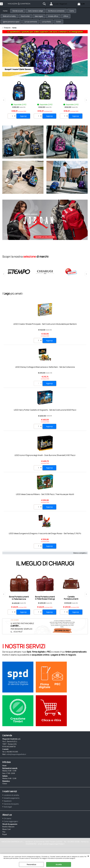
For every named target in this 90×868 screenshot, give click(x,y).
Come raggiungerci (11, 827)
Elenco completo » (80, 559)
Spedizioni (8, 807)
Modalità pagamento (12, 804)
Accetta (59, 864)
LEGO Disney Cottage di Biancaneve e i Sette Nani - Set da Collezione (45, 373)
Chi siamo (7, 824)
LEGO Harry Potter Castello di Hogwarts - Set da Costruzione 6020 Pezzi (45, 416)
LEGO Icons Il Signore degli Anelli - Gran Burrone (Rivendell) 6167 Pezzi (45, 461)
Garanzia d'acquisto (11, 810)
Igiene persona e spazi (12, 26)
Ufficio (70, 19)
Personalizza (31, 864)
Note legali (8, 812)
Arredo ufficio (57, 19)
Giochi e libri (27, 19)
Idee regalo (42, 19)
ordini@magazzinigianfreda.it (16, 760)
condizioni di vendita (11, 801)
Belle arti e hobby (10, 19)
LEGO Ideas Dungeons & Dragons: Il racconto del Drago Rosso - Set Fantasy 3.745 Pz (45, 539)
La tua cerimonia (32, 26)
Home (6, 12)
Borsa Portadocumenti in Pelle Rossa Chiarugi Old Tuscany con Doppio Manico (45, 606)
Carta (76, 12)
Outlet (62, 26)
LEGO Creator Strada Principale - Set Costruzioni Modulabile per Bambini (45, 330)
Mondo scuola (19, 12)
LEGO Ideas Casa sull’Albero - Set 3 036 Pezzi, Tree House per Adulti (45, 500)
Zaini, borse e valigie (38, 12)
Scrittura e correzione (60, 12)
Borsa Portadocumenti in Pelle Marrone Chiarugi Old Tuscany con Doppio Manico (19, 606)
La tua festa (49, 26)
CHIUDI (88, 856)
